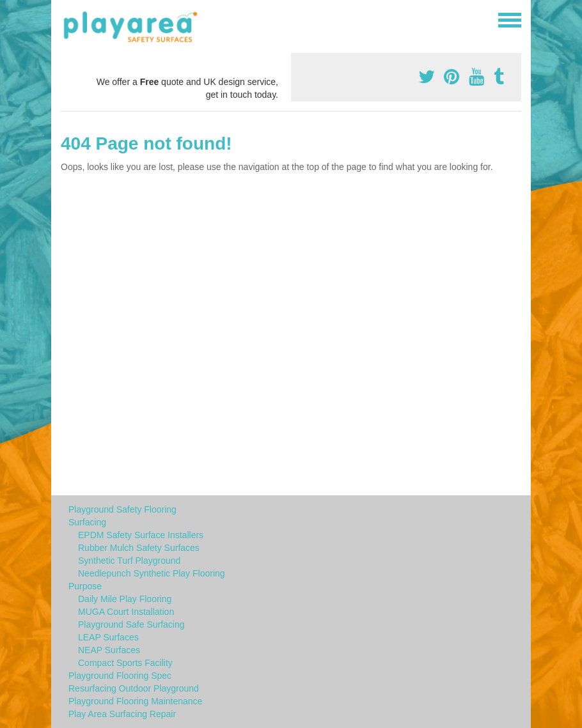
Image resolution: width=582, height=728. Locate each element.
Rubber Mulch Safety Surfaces (139, 548)
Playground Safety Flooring (122, 509)
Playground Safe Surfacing (131, 624)
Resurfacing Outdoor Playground (134, 688)
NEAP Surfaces (109, 650)
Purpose (85, 586)
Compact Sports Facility (125, 663)
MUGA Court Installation (126, 612)
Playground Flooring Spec (120, 676)
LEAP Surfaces (108, 637)
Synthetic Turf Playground (129, 561)
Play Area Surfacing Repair (122, 714)
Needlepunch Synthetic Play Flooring (152, 573)
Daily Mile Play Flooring (125, 599)
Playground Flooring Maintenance (135, 701)
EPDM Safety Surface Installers (141, 535)
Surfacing (87, 522)
